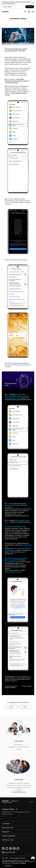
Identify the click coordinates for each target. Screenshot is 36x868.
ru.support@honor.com (19, 792)
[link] (3, 848)
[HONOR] (5, 801)
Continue (30, 7)
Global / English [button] (7, 7)
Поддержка (14, 801)
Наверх (31, 802)
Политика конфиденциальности (17, 858)
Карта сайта (5, 858)
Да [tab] (12, 707)
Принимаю (8, 866)
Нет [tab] (25, 707)
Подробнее (23, 863)
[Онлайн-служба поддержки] (33, 859)
